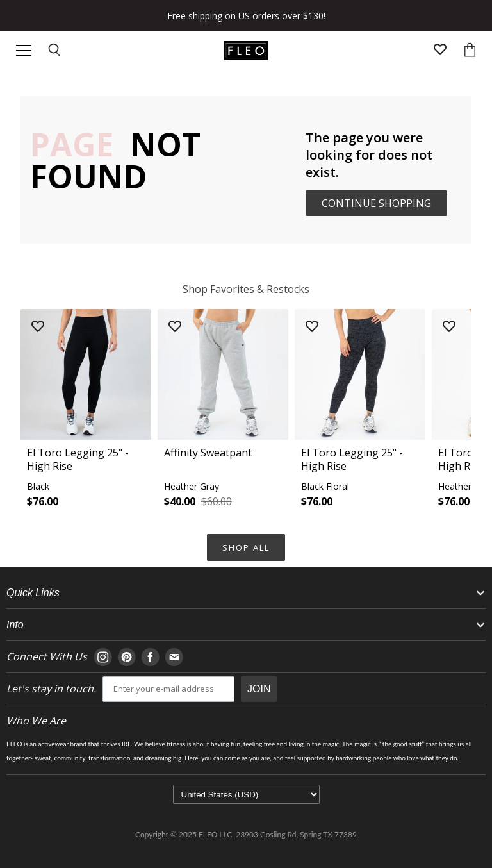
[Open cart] (470, 51)
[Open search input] (55, 51)
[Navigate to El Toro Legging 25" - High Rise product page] (86, 412)
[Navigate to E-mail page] (174, 657)
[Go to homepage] (246, 51)
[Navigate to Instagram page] (103, 657)
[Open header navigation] (24, 51)
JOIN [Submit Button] (259, 689)
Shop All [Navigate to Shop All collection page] (246, 547)
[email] (168, 689)
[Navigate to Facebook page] (150, 657)
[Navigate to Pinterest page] (127, 657)
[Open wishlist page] (440, 51)
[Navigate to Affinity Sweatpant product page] (223, 412)
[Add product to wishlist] (38, 327)
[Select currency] (246, 794)
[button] (86, 412)
